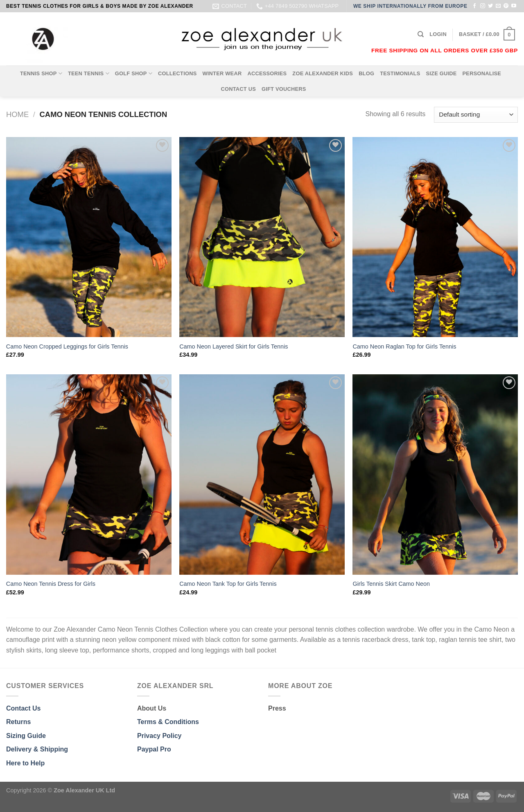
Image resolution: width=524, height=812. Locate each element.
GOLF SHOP (134, 73)
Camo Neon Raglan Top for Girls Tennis (404, 346)
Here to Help (25, 763)
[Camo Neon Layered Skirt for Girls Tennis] (262, 237)
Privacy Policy (159, 736)
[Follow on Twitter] (490, 6)
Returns (18, 722)
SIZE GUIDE (441, 73)
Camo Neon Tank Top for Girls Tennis (228, 584)
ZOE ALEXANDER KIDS (323, 73)
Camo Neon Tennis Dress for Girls (51, 584)
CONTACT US (238, 89)
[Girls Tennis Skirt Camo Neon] (435, 475)
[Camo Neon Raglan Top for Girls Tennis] (435, 237)
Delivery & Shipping (37, 749)
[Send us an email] (498, 6)
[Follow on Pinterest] (506, 6)
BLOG (366, 73)
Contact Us (23, 708)
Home (17, 114)
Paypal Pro (154, 749)
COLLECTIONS (177, 73)
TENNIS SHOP (41, 73)
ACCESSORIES (267, 73)
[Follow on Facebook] (474, 6)
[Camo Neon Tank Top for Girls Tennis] (262, 475)
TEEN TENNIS (89, 73)
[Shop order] (476, 115)
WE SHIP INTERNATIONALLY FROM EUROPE (410, 6)
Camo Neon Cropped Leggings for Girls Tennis (67, 346)
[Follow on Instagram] (483, 6)
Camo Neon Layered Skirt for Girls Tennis (234, 346)
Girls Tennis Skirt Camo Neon (391, 584)
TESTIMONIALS (400, 73)
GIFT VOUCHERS (284, 89)
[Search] (421, 34)
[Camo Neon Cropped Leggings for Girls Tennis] (89, 237)
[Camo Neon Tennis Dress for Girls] (89, 475)
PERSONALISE (482, 73)
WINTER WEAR (222, 73)
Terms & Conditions (168, 722)
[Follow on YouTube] (514, 6)
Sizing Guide (26, 736)
